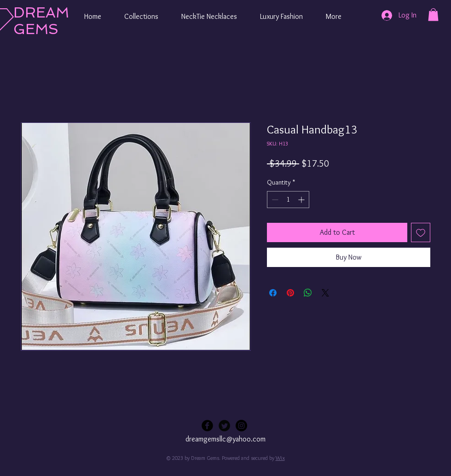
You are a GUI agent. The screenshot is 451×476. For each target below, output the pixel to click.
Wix (280, 458)
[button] (141, 17)
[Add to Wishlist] (421, 232)
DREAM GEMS (41, 21)
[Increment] (302, 200)
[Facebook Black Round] (207, 426)
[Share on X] (325, 293)
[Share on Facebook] (273, 293)
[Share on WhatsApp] (308, 293)
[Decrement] (274, 200)
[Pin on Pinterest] (290, 293)
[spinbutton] (288, 200)
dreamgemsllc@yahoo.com (225, 439)
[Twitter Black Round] (224, 426)
